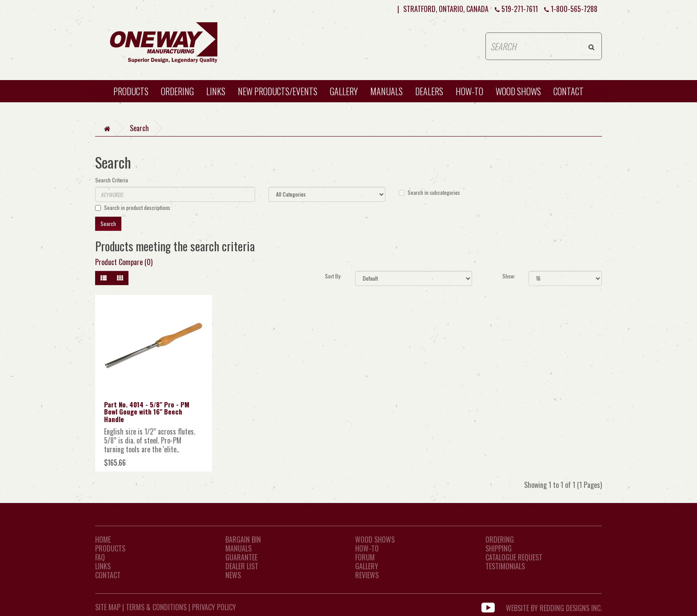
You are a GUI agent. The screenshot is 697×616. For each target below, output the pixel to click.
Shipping (499, 548)
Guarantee (241, 557)
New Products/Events (278, 91)
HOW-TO (469, 91)
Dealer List (242, 566)
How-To (367, 548)
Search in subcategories (429, 192)
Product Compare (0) (124, 262)
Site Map (108, 607)
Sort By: (333, 276)
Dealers (429, 91)
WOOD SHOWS (518, 91)
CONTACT (569, 91)
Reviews (367, 575)
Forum (365, 557)
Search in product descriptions (133, 207)
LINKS (103, 566)
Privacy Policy (214, 607)
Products (131, 91)
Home (103, 540)
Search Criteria (112, 180)
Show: (509, 276)
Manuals (387, 91)
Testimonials (505, 566)
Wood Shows (375, 540)
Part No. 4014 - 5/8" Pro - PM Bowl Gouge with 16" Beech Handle (147, 412)
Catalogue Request (514, 557)
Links (216, 91)
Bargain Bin (243, 540)
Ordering (177, 91)
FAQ (100, 557)
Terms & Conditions (156, 607)
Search (139, 128)
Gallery (344, 91)
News (233, 575)
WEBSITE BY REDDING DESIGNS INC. (554, 607)
